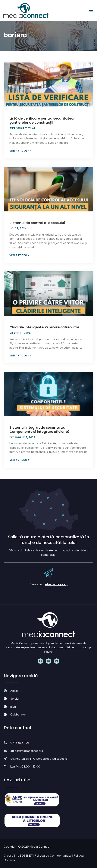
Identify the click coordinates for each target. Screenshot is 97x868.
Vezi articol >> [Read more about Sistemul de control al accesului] (20, 255)
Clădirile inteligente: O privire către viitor (44, 327)
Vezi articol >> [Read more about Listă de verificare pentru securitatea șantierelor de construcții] (20, 151)
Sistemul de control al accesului (37, 223)
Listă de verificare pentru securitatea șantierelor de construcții (42, 120)
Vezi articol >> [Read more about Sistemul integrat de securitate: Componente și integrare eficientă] (20, 460)
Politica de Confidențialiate (53, 856)
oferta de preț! (56, 584)
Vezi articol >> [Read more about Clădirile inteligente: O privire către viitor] (20, 356)
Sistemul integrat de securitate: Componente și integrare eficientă (39, 430)
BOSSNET (26, 856)
